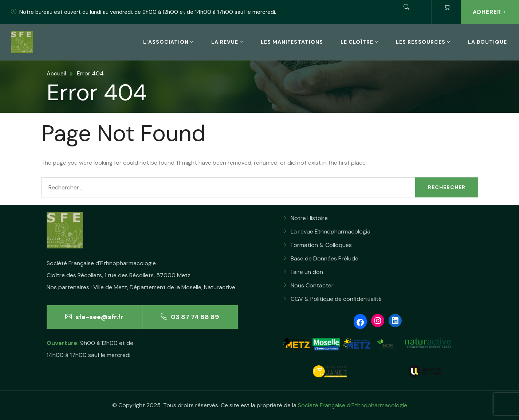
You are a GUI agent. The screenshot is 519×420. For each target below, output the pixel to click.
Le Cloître (357, 42)
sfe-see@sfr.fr (94, 317)
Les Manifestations (292, 42)
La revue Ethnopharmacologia (331, 231)
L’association (166, 42)
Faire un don (307, 272)
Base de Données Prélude (325, 258)
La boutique (487, 42)
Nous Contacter (312, 285)
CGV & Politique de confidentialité (336, 299)
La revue (225, 42)
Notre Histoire (309, 218)
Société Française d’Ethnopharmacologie (353, 405)
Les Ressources (421, 42)
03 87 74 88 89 (190, 317)
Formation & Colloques (321, 245)
